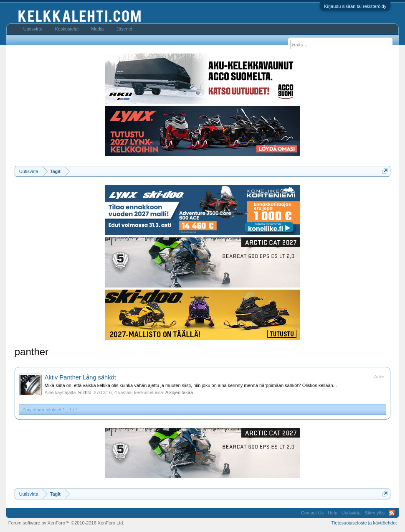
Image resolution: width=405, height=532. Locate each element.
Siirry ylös (375, 513)
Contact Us (312, 513)
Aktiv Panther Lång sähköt (80, 377)
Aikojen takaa (179, 392)
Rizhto (85, 392)
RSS (392, 513)
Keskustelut (67, 29)
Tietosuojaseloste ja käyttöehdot (364, 523)
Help (333, 513)
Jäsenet (124, 29)
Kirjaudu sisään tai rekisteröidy (355, 6)
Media (97, 29)
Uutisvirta (33, 29)
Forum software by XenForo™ (66, 523)
